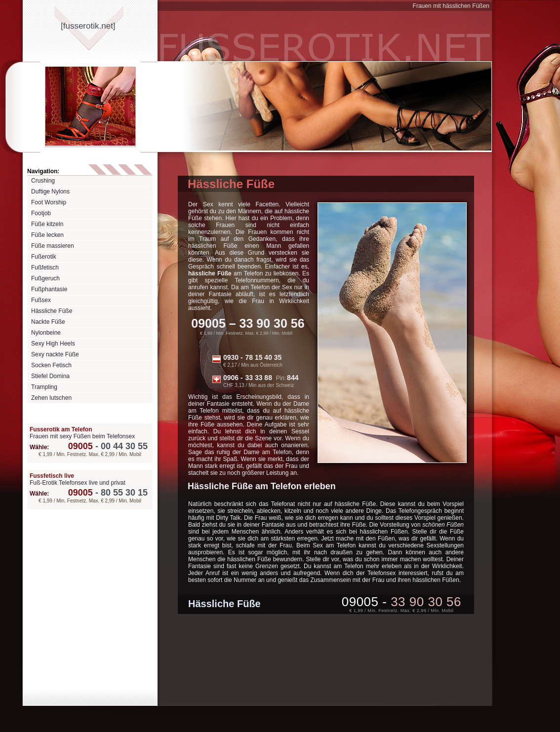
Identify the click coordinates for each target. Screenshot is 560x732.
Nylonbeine (46, 333)
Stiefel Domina (50, 376)
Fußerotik (44, 257)
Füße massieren (53, 246)
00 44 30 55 (108, 446)
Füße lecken (47, 235)
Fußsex (41, 300)
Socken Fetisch (51, 365)
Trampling (44, 387)
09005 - (401, 602)
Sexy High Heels (53, 344)
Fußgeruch (45, 278)
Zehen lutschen (51, 398)
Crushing (43, 181)
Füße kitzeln (47, 224)
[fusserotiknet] (88, 26)
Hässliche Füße (52, 311)
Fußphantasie (49, 289)
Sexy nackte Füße (55, 354)
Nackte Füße (48, 322)
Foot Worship (49, 202)
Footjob (41, 213)
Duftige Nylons (50, 192)
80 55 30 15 (108, 493)
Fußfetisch (45, 268)
